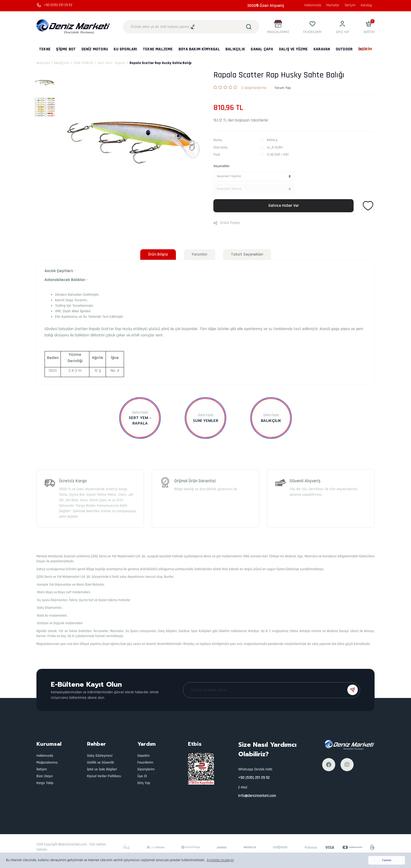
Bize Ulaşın (45, 776)
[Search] (191, 27)
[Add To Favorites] (368, 206)
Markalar (333, 5)
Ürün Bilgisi (158, 254)
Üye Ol (142, 776)
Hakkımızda (313, 5)
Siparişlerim (146, 769)
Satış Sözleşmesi (100, 756)
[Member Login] (342, 27)
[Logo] (73, 27)
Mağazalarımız (47, 763)
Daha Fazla (140, 412)
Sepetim (144, 756)
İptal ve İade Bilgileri (102, 769)
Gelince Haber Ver (284, 206)
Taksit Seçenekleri (247, 254)
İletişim (350, 5)
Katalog (366, 5)
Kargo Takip (45, 783)
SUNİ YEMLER (206, 421)
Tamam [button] (386, 860)
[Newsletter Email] (272, 690)
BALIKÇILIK (271, 421)
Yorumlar (199, 254)
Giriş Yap (144, 783)
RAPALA (272, 140)
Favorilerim (145, 763)
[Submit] (353, 690)
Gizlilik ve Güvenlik (101, 763)
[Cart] (369, 27)
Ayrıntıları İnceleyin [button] (220, 860)
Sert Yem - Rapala (140, 421)
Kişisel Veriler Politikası (104, 776)
